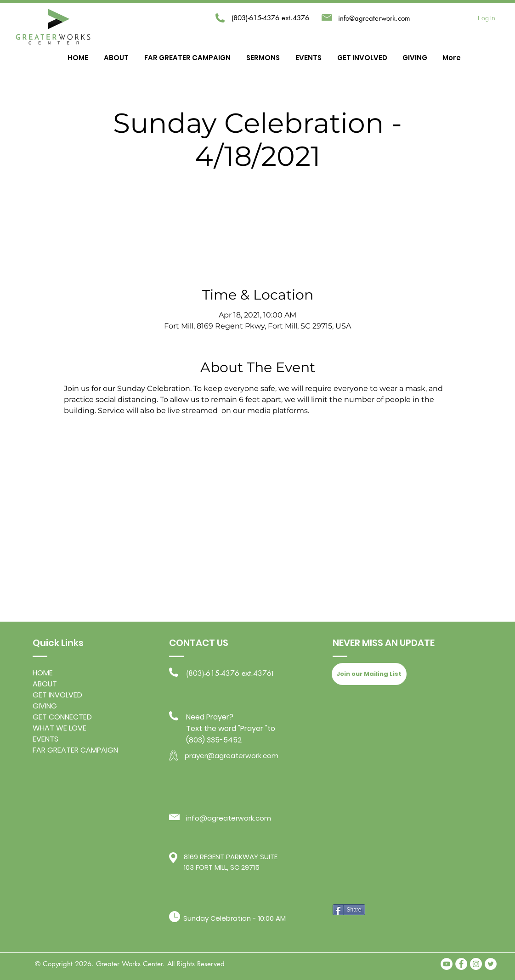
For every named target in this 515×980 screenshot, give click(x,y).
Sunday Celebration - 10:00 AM (235, 918)
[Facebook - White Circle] (461, 964)
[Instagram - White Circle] (476, 964)
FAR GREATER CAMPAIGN (75, 750)
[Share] (349, 910)
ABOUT (45, 684)
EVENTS (45, 739)
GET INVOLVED (57, 695)
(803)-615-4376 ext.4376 (229, 673)
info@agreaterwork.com (374, 18)
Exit (257, 218)
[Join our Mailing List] (369, 674)
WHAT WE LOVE (59, 728)
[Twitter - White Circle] (491, 964)
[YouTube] (447, 964)
